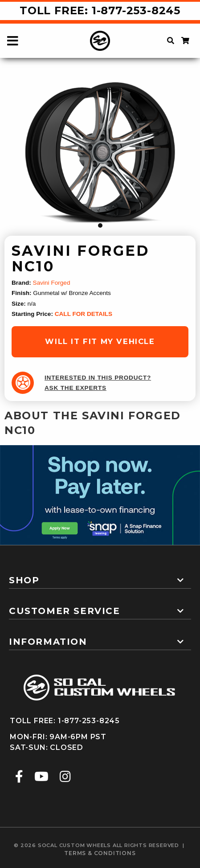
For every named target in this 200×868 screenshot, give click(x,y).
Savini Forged (52, 283)
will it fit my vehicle (100, 341)
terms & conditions (100, 853)
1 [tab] (100, 225)
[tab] (100, 577)
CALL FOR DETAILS (84, 314)
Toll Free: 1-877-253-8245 (100, 10)
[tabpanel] (100, 152)
